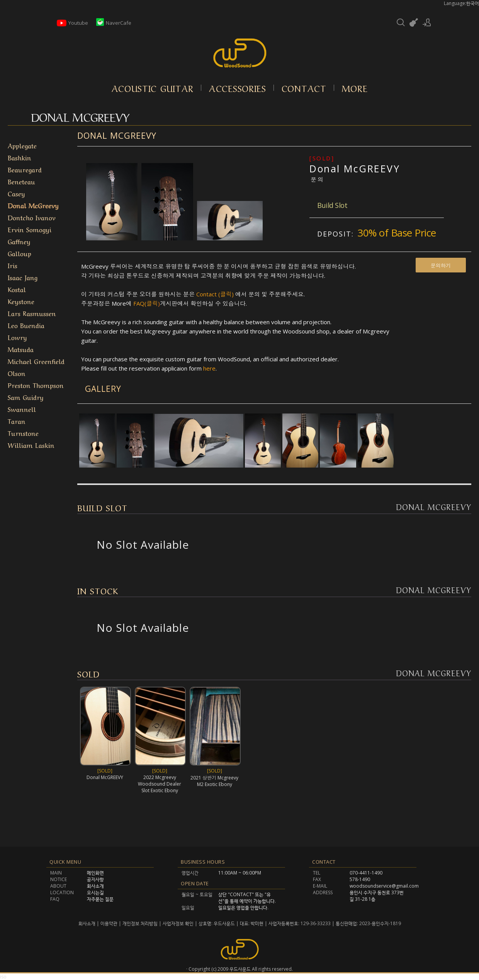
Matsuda (21, 349)
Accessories (238, 88)
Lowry (17, 337)
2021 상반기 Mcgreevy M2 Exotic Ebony (214, 781)
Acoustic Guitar (153, 88)
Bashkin (20, 157)
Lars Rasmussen (32, 313)
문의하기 (441, 265)
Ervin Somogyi (30, 229)
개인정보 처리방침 (140, 923)
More (355, 88)
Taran (17, 421)
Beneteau (21, 181)
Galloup (20, 253)
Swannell (22, 409)
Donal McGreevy (33, 205)
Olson (17, 373)
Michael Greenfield (36, 361)
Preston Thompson (36, 385)
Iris (13, 265)
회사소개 (87, 923)
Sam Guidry (26, 397)
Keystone (21, 301)
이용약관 (109, 923)
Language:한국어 (461, 3)
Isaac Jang (23, 277)
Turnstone (23, 433)
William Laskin (31, 445)
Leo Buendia (26, 325)
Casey (16, 193)
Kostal (17, 289)
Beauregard (25, 169)
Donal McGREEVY (355, 168)
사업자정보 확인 (178, 923)
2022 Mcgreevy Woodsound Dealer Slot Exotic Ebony (160, 784)
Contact (304, 88)
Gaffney (19, 241)
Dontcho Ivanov (32, 217)
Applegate (22, 145)
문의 (318, 179)
